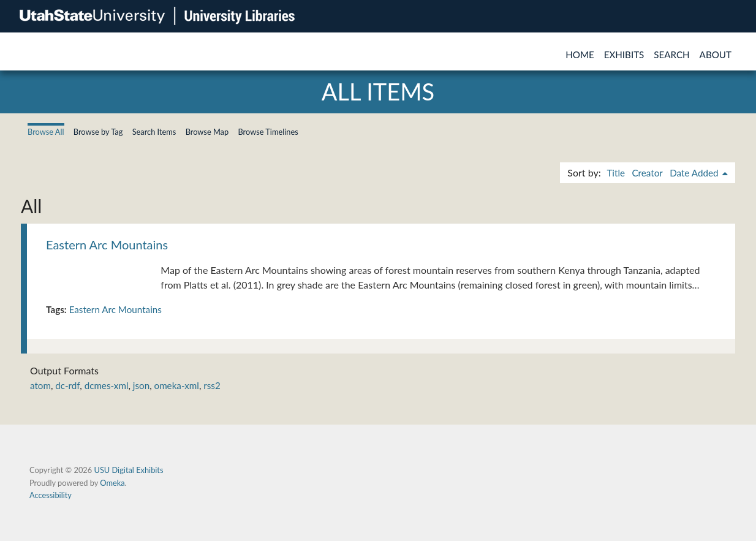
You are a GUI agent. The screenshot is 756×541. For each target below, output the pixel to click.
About (716, 55)
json (141, 385)
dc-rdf (67, 385)
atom (40, 385)
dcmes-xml (107, 385)
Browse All (46, 132)
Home (580, 55)
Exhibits (624, 55)
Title (616, 173)
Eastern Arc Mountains (107, 244)
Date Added (695, 173)
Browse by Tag (98, 132)
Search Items (154, 132)
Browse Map (207, 132)
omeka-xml (177, 385)
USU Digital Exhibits (128, 470)
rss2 (212, 385)
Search (671, 55)
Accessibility (51, 495)
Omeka (112, 483)
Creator (647, 173)
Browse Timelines (268, 132)
